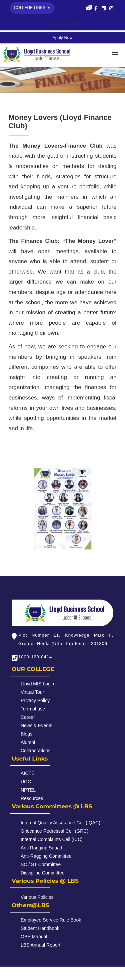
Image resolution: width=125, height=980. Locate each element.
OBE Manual (34, 937)
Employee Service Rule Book (51, 920)
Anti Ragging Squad (41, 848)
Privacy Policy (35, 700)
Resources (32, 798)
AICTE (27, 773)
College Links (30, 8)
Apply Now (62, 38)
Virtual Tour (32, 692)
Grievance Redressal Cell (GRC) (54, 831)
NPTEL (28, 790)
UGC (26, 782)
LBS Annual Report (40, 945)
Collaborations (36, 751)
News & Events (36, 725)
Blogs (26, 734)
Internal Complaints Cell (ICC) (52, 839)
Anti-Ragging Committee (46, 856)
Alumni (28, 742)
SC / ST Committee (41, 864)
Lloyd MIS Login (37, 684)
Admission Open (62, 24)
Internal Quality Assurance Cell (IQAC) (60, 823)
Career (28, 717)
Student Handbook (40, 928)
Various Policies (37, 897)
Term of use (33, 709)
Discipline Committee (42, 873)
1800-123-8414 (35, 657)
